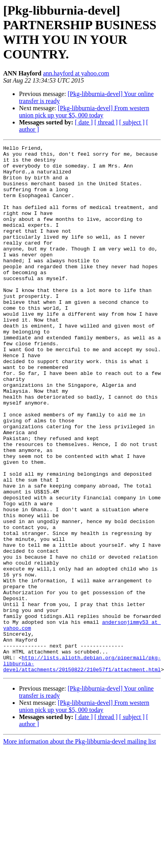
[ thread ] (106, 122)
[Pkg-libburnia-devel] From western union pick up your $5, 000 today (84, 112)
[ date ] (84, 122)
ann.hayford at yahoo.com (76, 73)
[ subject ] (132, 122)
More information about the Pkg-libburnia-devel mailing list (80, 847)
